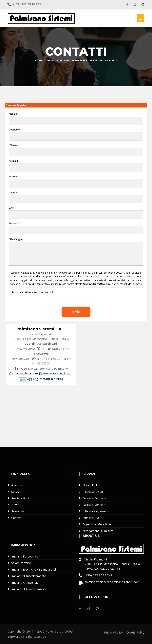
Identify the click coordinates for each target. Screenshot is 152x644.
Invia (76, 312)
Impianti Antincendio (25, 582)
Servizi (51, 60)
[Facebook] (80, 608)
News (15, 505)
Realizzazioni (20, 498)
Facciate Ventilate (95, 505)
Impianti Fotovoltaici (25, 556)
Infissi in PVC (91, 518)
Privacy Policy (113, 632)
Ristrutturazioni (93, 492)
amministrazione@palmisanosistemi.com (44, 373)
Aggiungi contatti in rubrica (45, 379)
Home (38, 60)
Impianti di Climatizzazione (29, 589)
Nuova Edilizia (92, 485)
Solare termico (21, 563)
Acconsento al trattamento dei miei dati (31, 292)
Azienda (17, 485)
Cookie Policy (135, 632)
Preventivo (19, 511)
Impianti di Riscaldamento (29, 576)
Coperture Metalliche (97, 524)
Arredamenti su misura (98, 531)
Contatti (17, 518)
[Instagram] (88, 608)
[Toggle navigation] (141, 18)
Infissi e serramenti (96, 511)
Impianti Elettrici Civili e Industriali (34, 569)
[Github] (97, 608)
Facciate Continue (94, 498)
